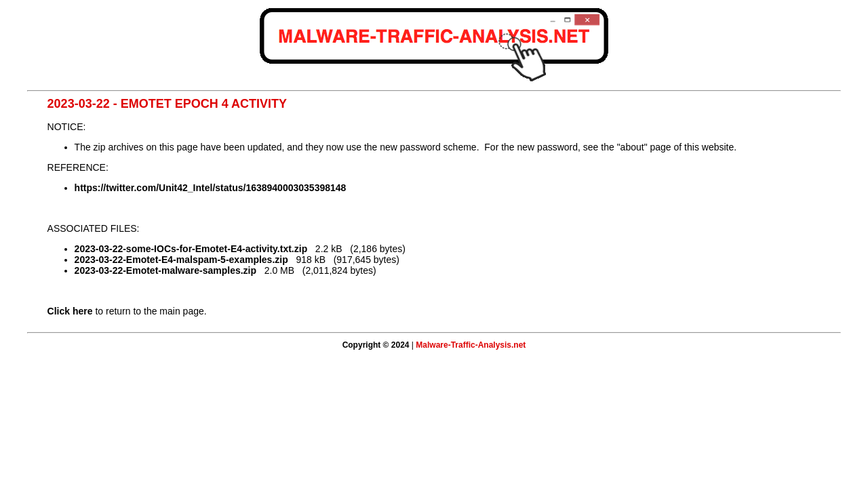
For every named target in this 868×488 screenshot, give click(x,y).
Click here (70, 311)
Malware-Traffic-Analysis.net (471, 345)
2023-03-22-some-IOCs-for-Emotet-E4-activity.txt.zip (191, 249)
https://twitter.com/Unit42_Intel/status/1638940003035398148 (211, 188)
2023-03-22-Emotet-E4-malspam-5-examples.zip (181, 260)
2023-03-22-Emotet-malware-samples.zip (165, 270)
